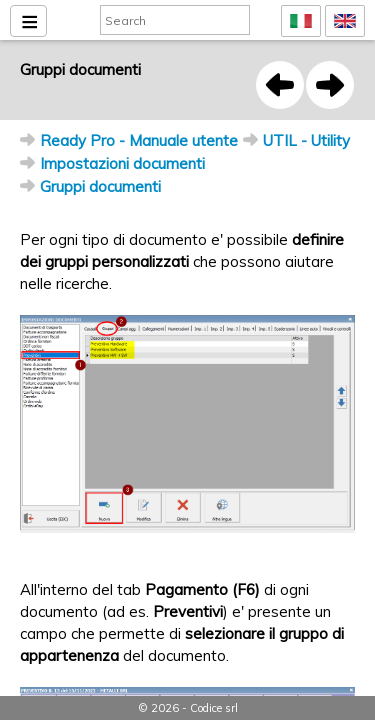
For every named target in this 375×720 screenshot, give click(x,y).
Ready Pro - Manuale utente (139, 140)
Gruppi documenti (100, 186)
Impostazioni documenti (122, 163)
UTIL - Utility (306, 140)
